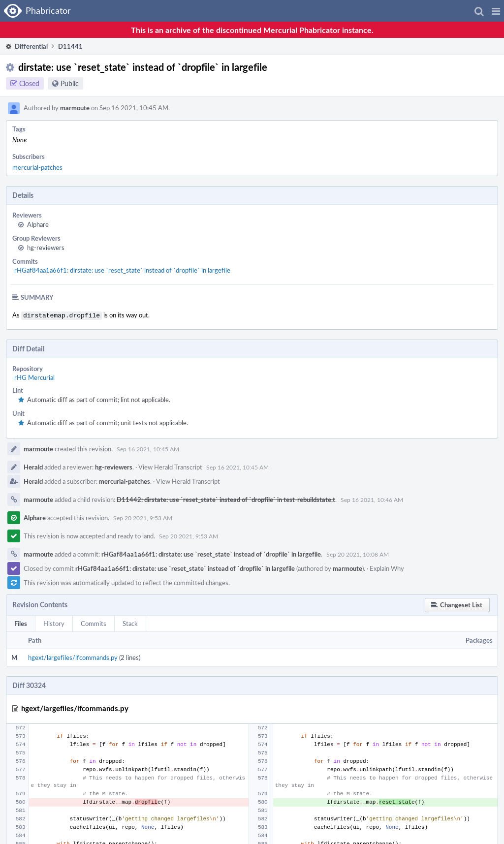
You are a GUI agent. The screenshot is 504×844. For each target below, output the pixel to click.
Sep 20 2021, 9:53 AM (143, 517)
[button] (496, 11)
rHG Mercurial (34, 376)
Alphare (38, 224)
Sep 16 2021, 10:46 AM (372, 499)
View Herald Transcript (170, 466)
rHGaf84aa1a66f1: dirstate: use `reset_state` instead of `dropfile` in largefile (122, 270)
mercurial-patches (37, 167)
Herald (33, 466)
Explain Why (387, 567)
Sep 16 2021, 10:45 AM (148, 448)
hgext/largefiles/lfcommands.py (73, 656)
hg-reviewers (46, 248)
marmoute (75, 108)
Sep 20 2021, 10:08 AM (358, 553)
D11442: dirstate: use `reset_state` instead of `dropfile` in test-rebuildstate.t (226, 499)
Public (70, 83)
